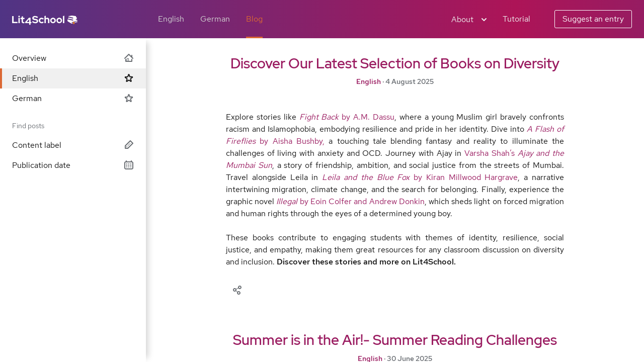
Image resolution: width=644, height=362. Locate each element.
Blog (254, 19)
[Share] (237, 289)
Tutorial (516, 19)
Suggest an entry (593, 19)
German (215, 19)
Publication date (73, 165)
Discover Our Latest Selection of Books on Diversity (395, 63)
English (171, 19)
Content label (73, 145)
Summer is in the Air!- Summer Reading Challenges (395, 340)
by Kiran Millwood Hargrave (420, 177)
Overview (73, 58)
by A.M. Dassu (347, 117)
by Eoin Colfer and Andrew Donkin (350, 201)
